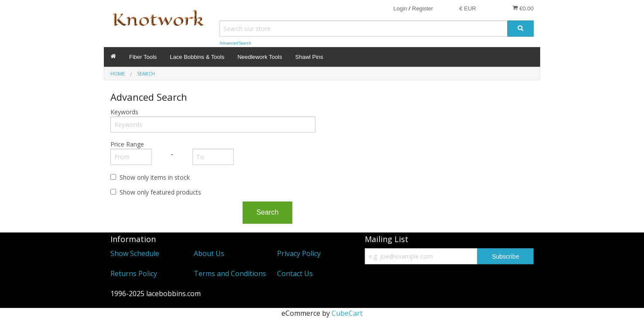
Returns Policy (134, 273)
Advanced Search (235, 43)
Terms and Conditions (230, 273)
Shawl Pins (309, 57)
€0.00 (523, 8)
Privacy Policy (299, 253)
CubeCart (347, 313)
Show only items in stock (155, 177)
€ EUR (468, 9)
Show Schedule (135, 253)
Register (422, 9)
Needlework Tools (260, 57)
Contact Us (295, 273)
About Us (209, 253)
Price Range (127, 144)
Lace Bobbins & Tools (197, 57)
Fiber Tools (143, 57)
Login (400, 9)
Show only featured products (160, 192)
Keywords (124, 112)
